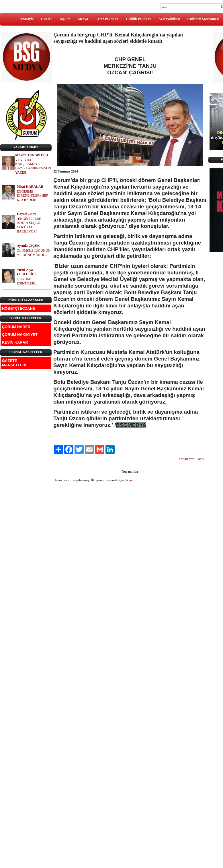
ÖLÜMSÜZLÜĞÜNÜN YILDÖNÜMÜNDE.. (34, 253)
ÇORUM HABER (16, 327)
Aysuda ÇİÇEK (28, 246)
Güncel (46, 19)
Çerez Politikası (107, 19)
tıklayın (130, 480)
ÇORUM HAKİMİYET (20, 335)
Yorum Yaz (186, 459)
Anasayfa (27, 19)
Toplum (65, 19)
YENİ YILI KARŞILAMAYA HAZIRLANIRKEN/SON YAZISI (33, 166)
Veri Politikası (170, 19)
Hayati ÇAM (26, 214)
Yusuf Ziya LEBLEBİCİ (26, 272)
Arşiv (200, 459)
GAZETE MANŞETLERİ (14, 363)
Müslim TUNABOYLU (32, 155)
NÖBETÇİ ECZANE (19, 308)
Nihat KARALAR (30, 187)
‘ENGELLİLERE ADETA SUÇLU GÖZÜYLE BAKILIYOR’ (29, 225)
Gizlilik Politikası (139, 19)
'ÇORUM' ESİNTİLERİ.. (27, 281)
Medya (83, 19)
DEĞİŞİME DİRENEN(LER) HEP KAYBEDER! (33, 196)
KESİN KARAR (15, 342)
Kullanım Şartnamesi (203, 19)
